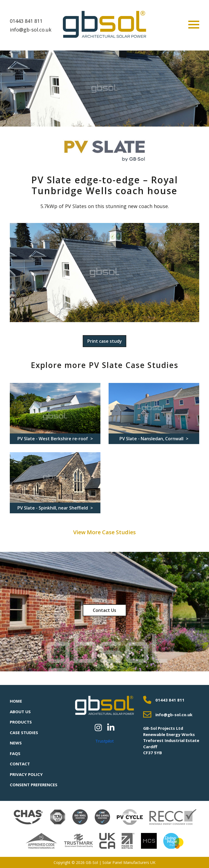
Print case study (105, 341)
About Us (20, 712)
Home (16, 701)
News (16, 743)
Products (21, 722)
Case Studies (24, 732)
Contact (20, 764)
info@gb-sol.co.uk (31, 30)
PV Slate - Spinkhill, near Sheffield (53, 508)
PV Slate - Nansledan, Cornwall (152, 439)
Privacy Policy (26, 774)
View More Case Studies (104, 532)
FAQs (15, 753)
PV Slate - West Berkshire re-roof (53, 439)
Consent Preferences (34, 785)
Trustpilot (104, 741)
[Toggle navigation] (194, 24)
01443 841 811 (26, 21)
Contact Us (104, 610)
